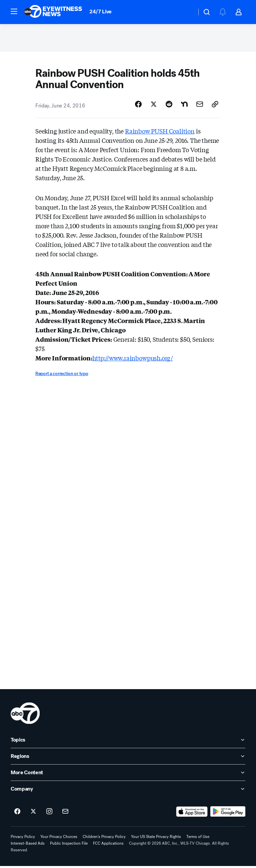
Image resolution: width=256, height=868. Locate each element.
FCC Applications (108, 845)
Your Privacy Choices (59, 839)
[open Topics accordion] (128, 742)
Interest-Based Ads (28, 845)
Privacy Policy (23, 839)
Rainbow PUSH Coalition (160, 133)
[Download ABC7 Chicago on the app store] (192, 814)
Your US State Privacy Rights (156, 839)
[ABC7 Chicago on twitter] (33, 814)
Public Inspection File (69, 845)
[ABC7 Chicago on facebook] (17, 814)
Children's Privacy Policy (104, 839)
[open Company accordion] (128, 791)
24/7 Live (100, 12)
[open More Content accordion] (128, 775)
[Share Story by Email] (200, 106)
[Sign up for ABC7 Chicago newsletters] (65, 814)
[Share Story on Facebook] (138, 106)
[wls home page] (25, 715)
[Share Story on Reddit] (169, 106)
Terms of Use (198, 839)
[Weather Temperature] (186, 12)
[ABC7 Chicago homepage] (53, 12)
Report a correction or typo (62, 376)
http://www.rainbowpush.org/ (133, 360)
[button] (14, 11)
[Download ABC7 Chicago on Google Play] (228, 814)
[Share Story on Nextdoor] (184, 106)
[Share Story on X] (154, 106)
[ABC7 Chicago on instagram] (49, 814)
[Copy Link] (215, 106)
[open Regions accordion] (128, 758)
